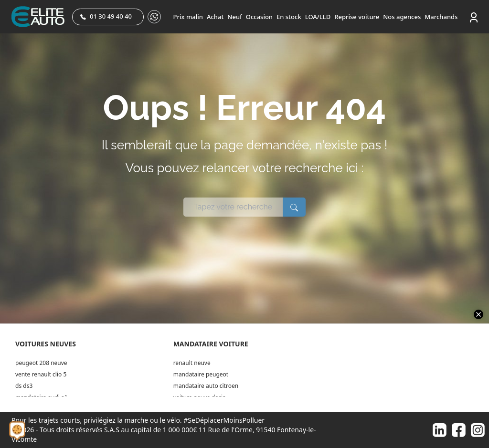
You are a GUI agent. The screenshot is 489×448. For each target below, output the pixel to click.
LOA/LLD (318, 17)
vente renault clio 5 (41, 374)
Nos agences (402, 17)
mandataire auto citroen (206, 386)
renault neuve (192, 363)
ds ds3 (24, 386)
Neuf (234, 17)
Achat (215, 17)
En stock (289, 17)
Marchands (441, 17)
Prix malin (188, 17)
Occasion (259, 17)
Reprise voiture (357, 17)
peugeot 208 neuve (41, 363)
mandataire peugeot (201, 374)
